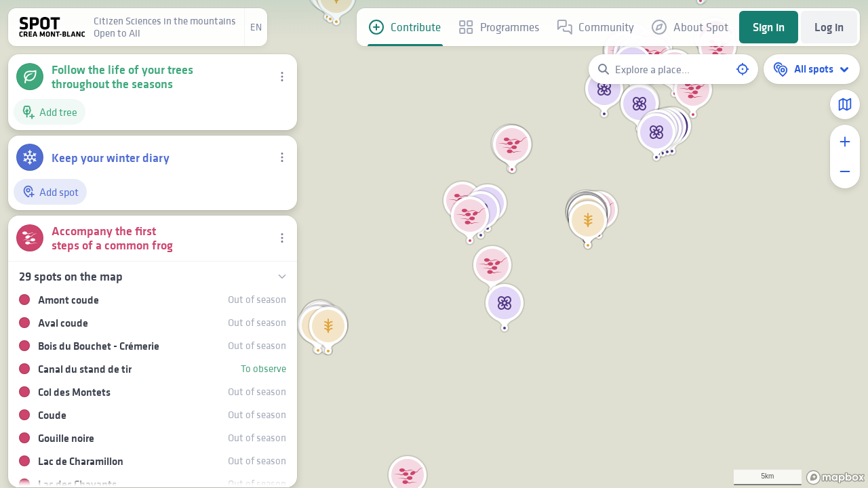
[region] (434, 244)
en (256, 27)
